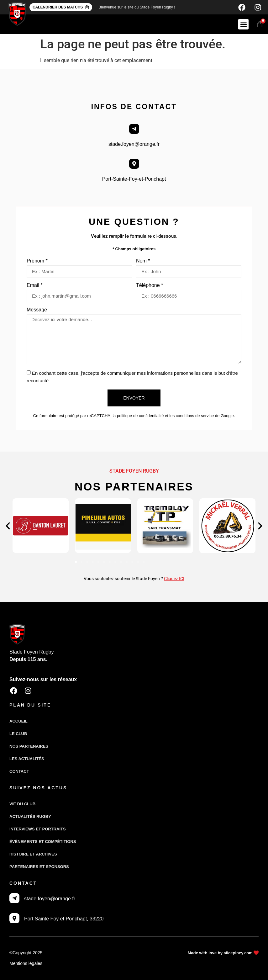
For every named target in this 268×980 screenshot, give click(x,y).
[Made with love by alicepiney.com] (256, 953)
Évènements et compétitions (43, 842)
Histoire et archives (33, 855)
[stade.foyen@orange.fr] (134, 130)
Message (37, 311)
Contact (19, 772)
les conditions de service (192, 417)
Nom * (143, 262)
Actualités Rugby (30, 817)
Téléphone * (150, 287)
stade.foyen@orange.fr (134, 145)
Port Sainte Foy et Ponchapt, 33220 (64, 919)
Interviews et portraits (38, 830)
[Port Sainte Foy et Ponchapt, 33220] (14, 919)
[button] (243, 26)
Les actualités (27, 759)
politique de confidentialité (140, 417)
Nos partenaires (29, 747)
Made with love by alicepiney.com (220, 953)
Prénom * (37, 262)
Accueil (18, 722)
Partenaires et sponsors (39, 867)
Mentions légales (26, 964)
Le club (18, 734)
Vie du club (22, 805)
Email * (35, 287)
